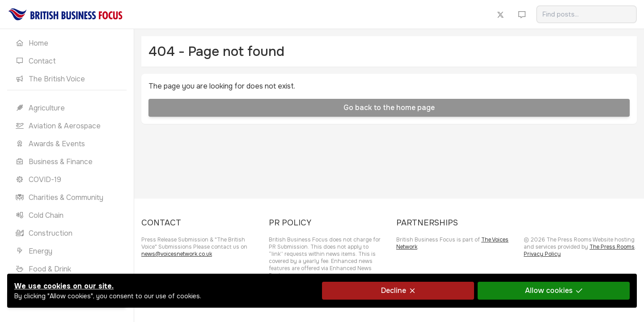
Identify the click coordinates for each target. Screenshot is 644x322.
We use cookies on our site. (64, 286)
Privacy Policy (542, 254)
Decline (398, 290)
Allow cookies (554, 290)
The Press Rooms (612, 247)
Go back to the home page (389, 108)
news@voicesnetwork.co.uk (177, 254)
